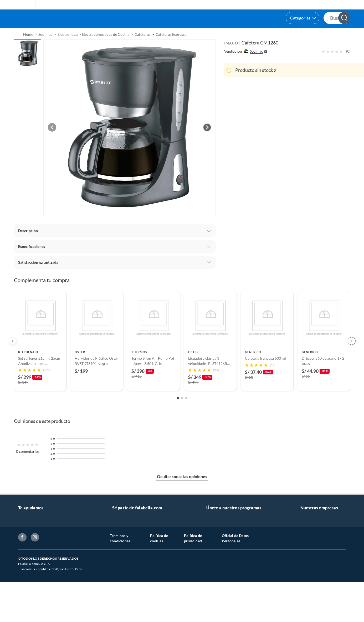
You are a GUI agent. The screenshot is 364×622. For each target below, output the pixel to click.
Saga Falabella (312, 549)
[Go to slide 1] (178, 411)
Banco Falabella (313, 532)
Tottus (306, 566)
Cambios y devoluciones (38, 568)
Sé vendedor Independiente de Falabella (144, 558)
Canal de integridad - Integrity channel (49, 618)
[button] (177, 19)
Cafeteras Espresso (171, 47)
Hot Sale (213, 566)
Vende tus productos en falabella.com (143, 532)
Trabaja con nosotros (129, 541)
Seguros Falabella (315, 541)
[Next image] (207, 141)
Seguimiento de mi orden (38, 576)
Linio (304, 575)
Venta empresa (124, 549)
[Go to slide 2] (182, 411)
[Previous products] (13, 354)
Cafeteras (142, 47)
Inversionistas (29, 610)
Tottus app (309, 583)
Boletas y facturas (33, 585)
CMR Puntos (217, 541)
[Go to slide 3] (186, 411)
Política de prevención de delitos (45, 593)
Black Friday (216, 575)
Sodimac (307, 558)
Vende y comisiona (286, 35)
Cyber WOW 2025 (221, 558)
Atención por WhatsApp (38, 542)
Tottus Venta (311, 591)
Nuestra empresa (314, 600)
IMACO (231, 56)
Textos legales (29, 601)
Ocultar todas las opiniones (182, 490)
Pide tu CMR (217, 549)
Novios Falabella (220, 532)
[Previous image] (52, 141)
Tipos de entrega (32, 559)
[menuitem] (248, 34)
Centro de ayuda (32, 551)
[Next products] (352, 354)
